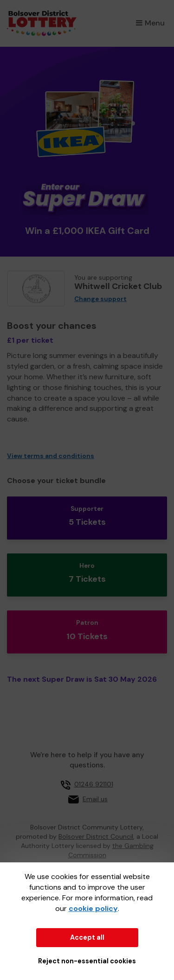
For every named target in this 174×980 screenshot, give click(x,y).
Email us (95, 799)
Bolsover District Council (96, 836)
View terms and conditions (51, 456)
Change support (100, 299)
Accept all (87, 937)
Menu (150, 23)
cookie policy (93, 908)
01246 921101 (94, 784)
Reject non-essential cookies (87, 961)
